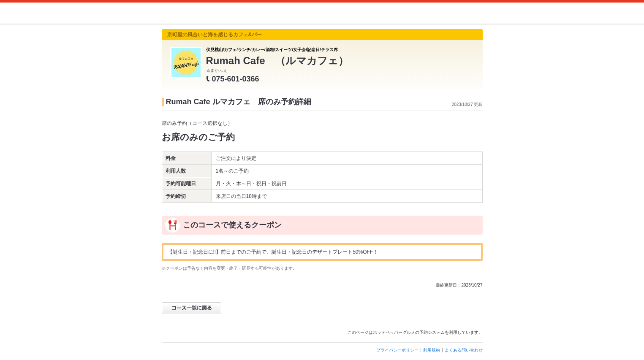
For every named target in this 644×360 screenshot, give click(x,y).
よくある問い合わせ (464, 350)
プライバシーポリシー (397, 350)
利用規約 (432, 350)
